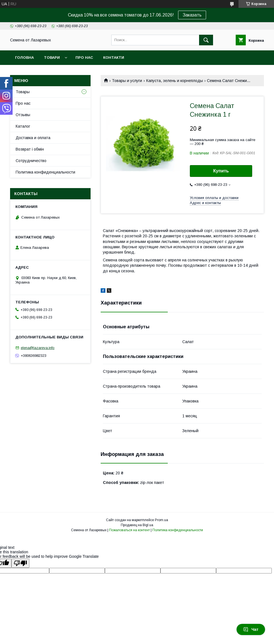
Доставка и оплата (33, 138)
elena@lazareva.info (38, 348)
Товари (52, 58)
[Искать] (206, 40)
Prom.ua (161, 520)
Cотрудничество (31, 161)
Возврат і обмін (30, 149)
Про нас (84, 58)
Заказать (192, 15)
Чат (251, 629)
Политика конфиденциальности (45, 172)
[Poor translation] (20, 563)
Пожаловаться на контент (129, 530)
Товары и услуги (127, 81)
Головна (24, 58)
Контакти (114, 58)
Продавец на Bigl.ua (137, 525)
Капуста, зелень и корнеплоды (175, 81)
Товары (23, 92)
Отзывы (23, 115)
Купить (221, 171)
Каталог (23, 126)
